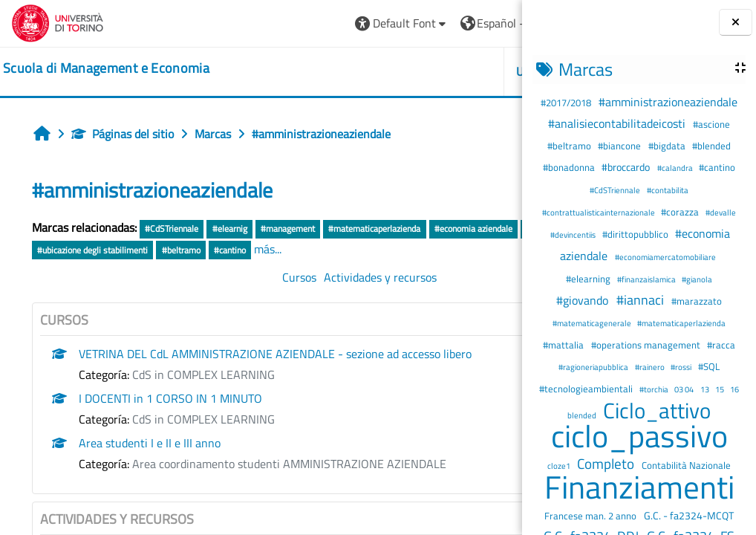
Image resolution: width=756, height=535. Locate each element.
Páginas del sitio (123, 134)
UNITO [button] (351, 71)
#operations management (647, 345)
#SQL (709, 366)
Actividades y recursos (290, 298)
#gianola (697, 279)
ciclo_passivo (639, 436)
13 (706, 389)
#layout (252, 250)
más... (46, 270)
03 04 (685, 389)
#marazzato (697, 301)
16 (734, 389)
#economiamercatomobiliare (665, 257)
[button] (220, 23)
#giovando (584, 300)
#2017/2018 (567, 103)
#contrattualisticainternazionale (599, 212)
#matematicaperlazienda (681, 323)
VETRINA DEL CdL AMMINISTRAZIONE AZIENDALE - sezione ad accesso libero (275, 374)
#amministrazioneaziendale (668, 102)
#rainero (651, 367)
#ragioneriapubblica (594, 367)
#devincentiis (574, 234)
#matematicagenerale (593, 323)
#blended (711, 146)
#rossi (682, 367)
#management (288, 228)
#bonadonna (570, 167)
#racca (721, 345)
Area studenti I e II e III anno (150, 464)
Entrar (483, 23)
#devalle (721, 212)
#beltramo (570, 146)
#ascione (711, 124)
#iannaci (642, 300)
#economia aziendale (76, 250)
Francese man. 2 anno (592, 516)
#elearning (589, 279)
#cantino (717, 167)
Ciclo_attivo (657, 410)
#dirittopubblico (636, 234)
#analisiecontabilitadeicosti (618, 123)
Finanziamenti (639, 487)
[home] (106, 68)
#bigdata (668, 146)
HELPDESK (433, 71)
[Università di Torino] (58, 22)
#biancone (620, 146)
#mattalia (564, 345)
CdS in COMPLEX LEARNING (203, 395)
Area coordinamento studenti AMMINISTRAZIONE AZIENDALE (289, 484)
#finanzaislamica (647, 279)
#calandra (676, 168)
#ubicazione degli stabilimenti (335, 250)
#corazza (681, 212)
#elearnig (230, 228)
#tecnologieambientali (587, 389)
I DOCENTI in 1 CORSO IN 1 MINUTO (170, 419)
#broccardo (627, 167)
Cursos (209, 298)
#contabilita (668, 190)
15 (720, 389)
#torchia (655, 389)
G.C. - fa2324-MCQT (689, 516)
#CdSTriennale (616, 190)
